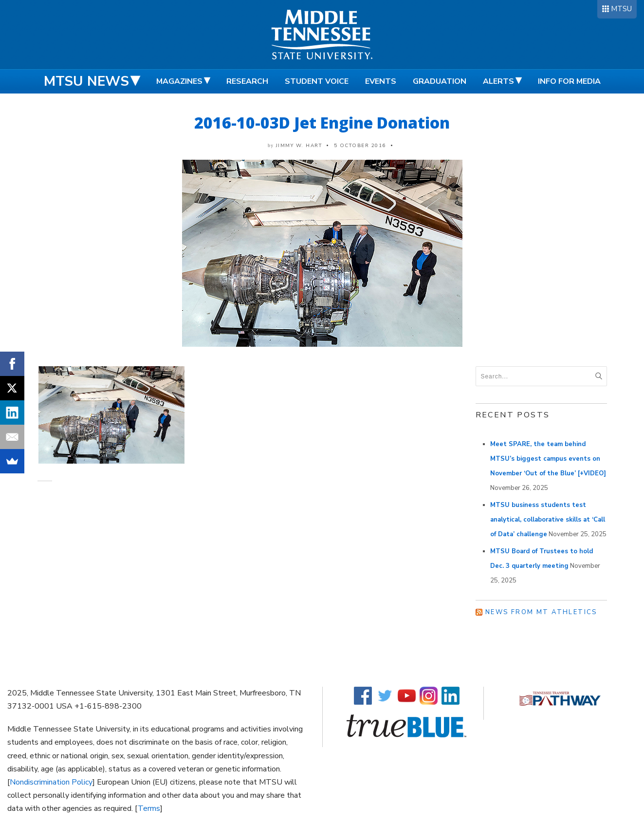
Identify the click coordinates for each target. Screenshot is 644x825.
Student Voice (317, 81)
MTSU (621, 9)
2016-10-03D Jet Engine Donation (322, 122)
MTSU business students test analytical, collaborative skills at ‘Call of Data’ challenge (548, 520)
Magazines (179, 81)
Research (247, 81)
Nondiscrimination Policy (51, 782)
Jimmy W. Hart (299, 146)
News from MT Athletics (541, 612)
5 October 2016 (360, 146)
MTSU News (86, 81)
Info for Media (569, 81)
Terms (149, 808)
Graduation (440, 81)
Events (381, 81)
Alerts (498, 81)
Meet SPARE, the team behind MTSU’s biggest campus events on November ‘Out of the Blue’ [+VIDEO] (548, 459)
